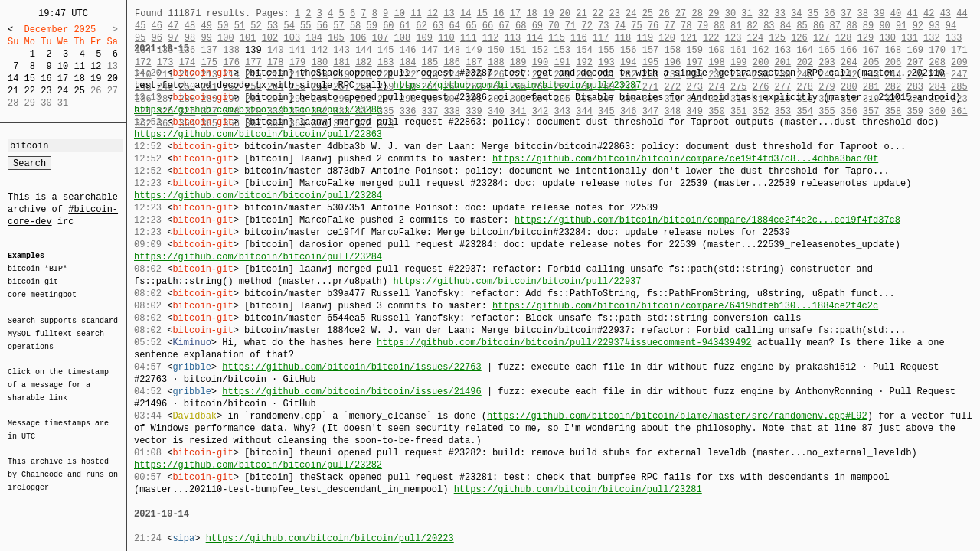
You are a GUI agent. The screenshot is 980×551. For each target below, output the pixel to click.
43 (946, 13)
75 (636, 26)
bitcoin (24, 269)
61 (405, 26)
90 (884, 26)
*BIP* (56, 269)
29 (714, 13)
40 (896, 13)
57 (338, 26)
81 (736, 26)
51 (240, 26)
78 (686, 26)
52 (256, 26)
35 (813, 13)
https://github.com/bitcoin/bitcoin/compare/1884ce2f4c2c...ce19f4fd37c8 (707, 220)
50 (223, 26)
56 (322, 26)
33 (779, 13)
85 (802, 26)
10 (63, 66)
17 (63, 78)
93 (934, 26)
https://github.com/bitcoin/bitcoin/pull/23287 (517, 85)
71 (570, 26)
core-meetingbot (42, 294)
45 (140, 26)
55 (305, 26)
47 (173, 26)
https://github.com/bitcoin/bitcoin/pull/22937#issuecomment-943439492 (564, 342)
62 (421, 26)
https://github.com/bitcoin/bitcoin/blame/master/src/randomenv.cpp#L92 (677, 416)
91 (901, 26)
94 (951, 26)
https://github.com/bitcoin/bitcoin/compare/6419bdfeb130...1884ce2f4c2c (685, 306)
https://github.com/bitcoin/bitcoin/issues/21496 (351, 391)
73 (603, 26)
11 (79, 66)
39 (879, 13)
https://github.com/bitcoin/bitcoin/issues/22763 (351, 367)
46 (157, 26)
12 (96, 66)
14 (13, 78)
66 (488, 26)
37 (846, 13)
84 (786, 26)
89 (868, 26)
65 (471, 26)
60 (388, 26)
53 (273, 26)
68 (521, 26)
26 (664, 13)
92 (918, 26)
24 (63, 91)
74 (620, 26)
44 (962, 13)
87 (835, 26)
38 (863, 13)
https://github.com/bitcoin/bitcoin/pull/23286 (258, 110)
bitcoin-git (33, 282)
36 (829, 13)
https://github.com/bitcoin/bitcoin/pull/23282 (258, 465)
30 (730, 13)
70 (554, 26)
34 (796, 13)
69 (537, 26)
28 (697, 13)
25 (79, 91)
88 (851, 26)
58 (355, 26)
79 (703, 26)
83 (769, 26)
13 (449, 13)
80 (719, 26)
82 (753, 26)
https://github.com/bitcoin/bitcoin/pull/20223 (330, 538)
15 (30, 78)
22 (30, 91)
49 (206, 26)
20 (113, 78)
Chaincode (42, 465)
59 (372, 26)
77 (670, 26)
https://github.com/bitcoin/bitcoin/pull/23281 (578, 489)
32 (763, 13)
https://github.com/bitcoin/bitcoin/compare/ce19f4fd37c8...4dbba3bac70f (685, 159)
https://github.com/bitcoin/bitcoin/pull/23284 (258, 196)
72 (586, 26)
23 (46, 91)
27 (681, 13)
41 (912, 13)
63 (438, 26)
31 (746, 13)
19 (96, 78)
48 (190, 26)
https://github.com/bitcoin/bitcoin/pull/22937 (517, 281)
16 (46, 78)
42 (929, 13)
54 (289, 26)
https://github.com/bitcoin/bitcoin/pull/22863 (258, 134)
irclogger (28, 478)
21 (13, 91)
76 (653, 26)
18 (79, 78)
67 (504, 26)
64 (455, 26)
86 (818, 26)
